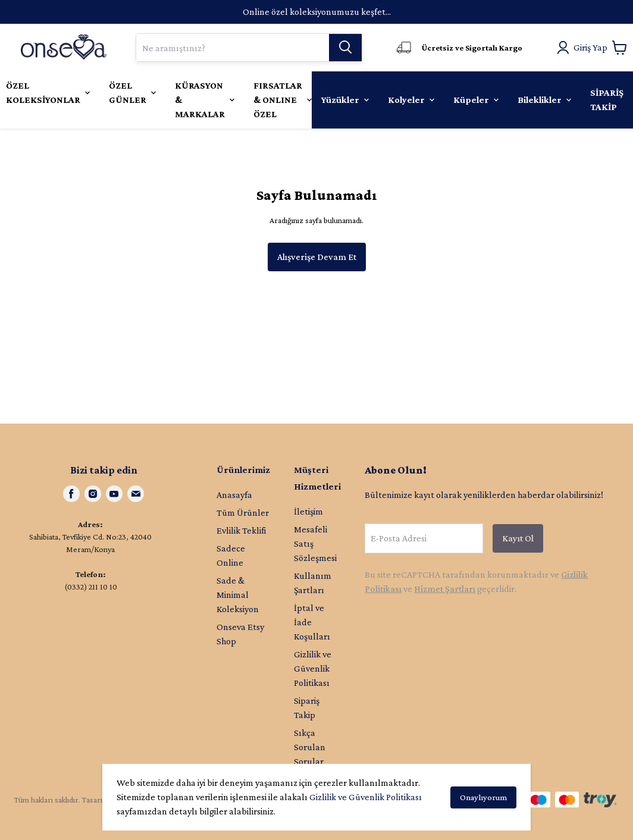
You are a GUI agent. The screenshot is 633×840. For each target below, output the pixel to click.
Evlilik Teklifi (241, 530)
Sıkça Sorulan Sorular (310, 747)
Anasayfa (234, 495)
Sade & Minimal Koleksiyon (238, 595)
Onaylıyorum (483, 797)
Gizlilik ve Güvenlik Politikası (366, 797)
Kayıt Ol (518, 538)
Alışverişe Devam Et (317, 257)
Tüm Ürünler (243, 513)
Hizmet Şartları (445, 589)
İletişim (308, 511)
